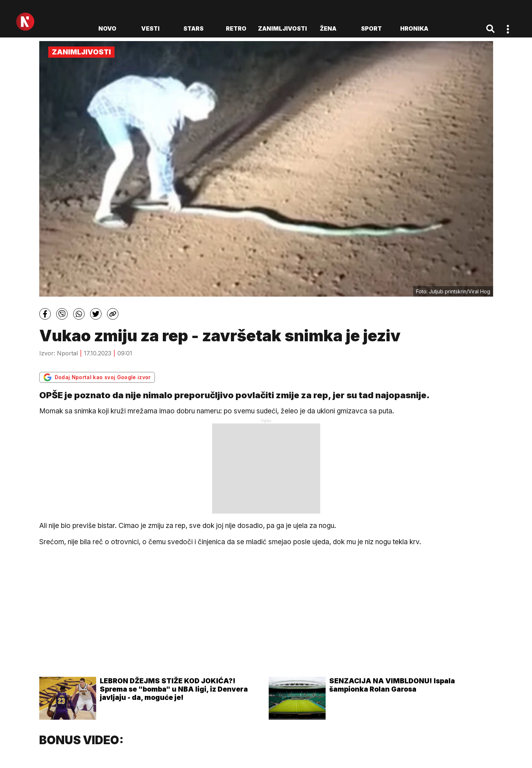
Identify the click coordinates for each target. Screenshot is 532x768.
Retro (236, 28)
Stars (193, 28)
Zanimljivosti (282, 28)
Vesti (150, 28)
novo (107, 28)
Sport (371, 28)
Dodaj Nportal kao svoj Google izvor (97, 377)
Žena (328, 28)
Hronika (414, 28)
